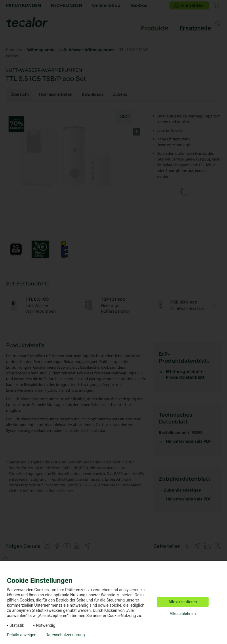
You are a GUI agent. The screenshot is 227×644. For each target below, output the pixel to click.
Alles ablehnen (183, 614)
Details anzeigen (22, 635)
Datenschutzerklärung (65, 635)
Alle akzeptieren (183, 602)
